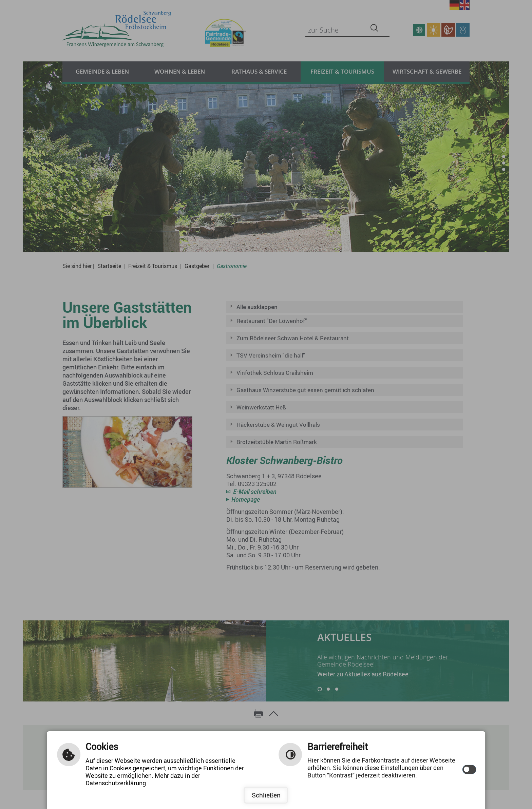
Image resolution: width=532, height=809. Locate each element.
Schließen (266, 795)
